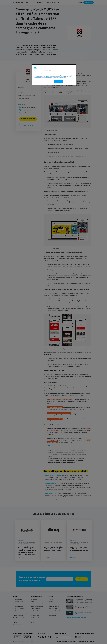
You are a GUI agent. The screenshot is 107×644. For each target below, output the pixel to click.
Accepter (59, 81)
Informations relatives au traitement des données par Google (54, 77)
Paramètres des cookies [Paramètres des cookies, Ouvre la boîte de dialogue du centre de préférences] (48, 81)
